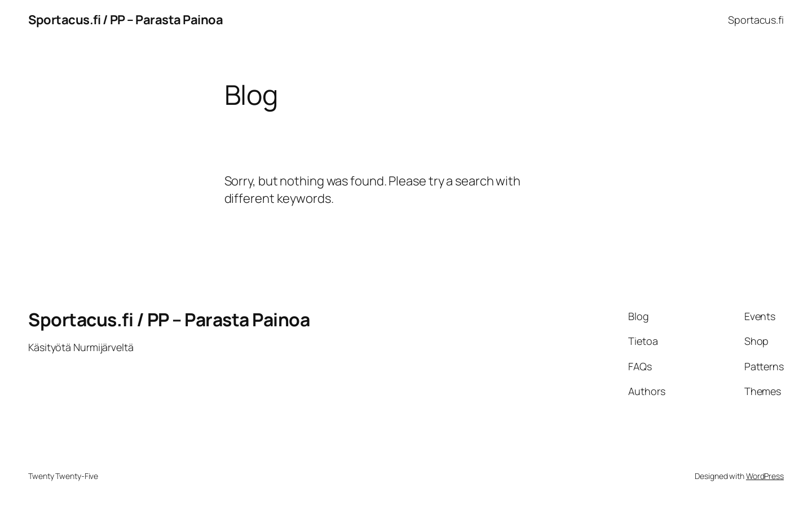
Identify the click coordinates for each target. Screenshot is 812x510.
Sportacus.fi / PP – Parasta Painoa (125, 20)
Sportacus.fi (756, 20)
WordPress (765, 476)
